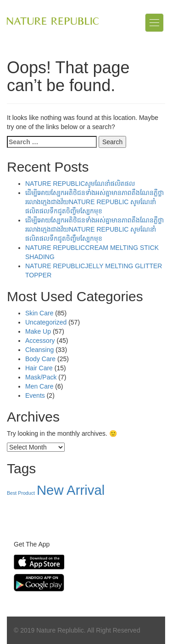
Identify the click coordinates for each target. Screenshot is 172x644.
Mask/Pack (41, 377)
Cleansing (39, 350)
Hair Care (39, 368)
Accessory (40, 341)
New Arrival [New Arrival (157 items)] (71, 490)
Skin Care (39, 313)
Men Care (39, 386)
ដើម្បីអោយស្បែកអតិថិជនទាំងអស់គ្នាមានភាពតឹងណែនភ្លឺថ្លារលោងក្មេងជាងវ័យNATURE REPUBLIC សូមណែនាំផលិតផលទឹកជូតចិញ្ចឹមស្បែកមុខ (94, 202)
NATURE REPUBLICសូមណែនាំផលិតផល (80, 184)
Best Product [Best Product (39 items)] (21, 493)
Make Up (38, 331)
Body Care (40, 359)
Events (35, 395)
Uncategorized (46, 322)
